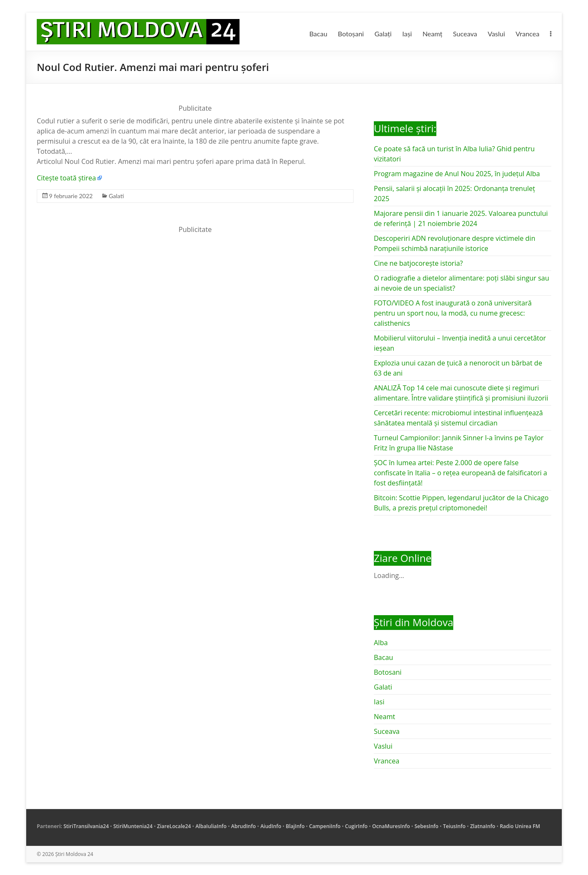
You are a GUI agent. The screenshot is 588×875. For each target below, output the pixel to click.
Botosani (388, 672)
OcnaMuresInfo (391, 826)
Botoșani (351, 34)
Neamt (384, 717)
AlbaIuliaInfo (211, 826)
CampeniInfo (325, 826)
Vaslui (497, 34)
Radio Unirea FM (520, 826)
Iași (407, 34)
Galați (383, 34)
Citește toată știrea (66, 178)
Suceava (465, 34)
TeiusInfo (454, 826)
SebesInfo (426, 826)
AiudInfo (271, 826)
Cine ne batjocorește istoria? (418, 263)
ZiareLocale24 (174, 826)
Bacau (318, 34)
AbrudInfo (244, 826)
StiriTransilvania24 (86, 826)
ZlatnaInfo (483, 826)
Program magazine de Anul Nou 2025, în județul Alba (457, 174)
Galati (116, 196)
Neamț (432, 34)
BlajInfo (295, 826)
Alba (381, 643)
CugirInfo (356, 826)
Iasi (379, 702)
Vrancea (528, 34)
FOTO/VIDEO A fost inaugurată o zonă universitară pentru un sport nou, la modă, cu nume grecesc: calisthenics (453, 313)
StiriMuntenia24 (133, 826)
